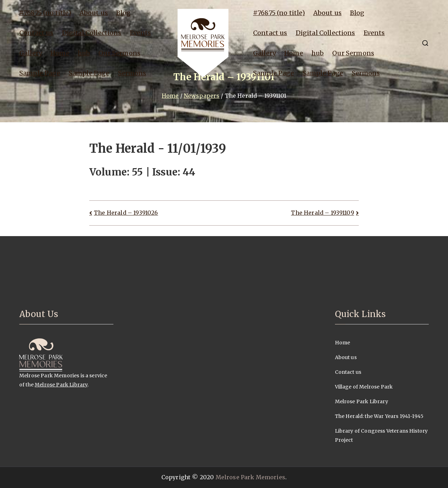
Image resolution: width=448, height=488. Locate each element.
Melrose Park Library (61, 385)
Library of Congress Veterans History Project (381, 435)
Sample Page (40, 73)
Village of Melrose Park (364, 387)
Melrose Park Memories (250, 477)
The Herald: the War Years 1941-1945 (379, 416)
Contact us (36, 33)
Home (60, 53)
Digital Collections (92, 33)
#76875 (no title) (45, 13)
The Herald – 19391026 (126, 213)
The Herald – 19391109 (322, 213)
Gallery (31, 53)
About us (94, 13)
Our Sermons (119, 53)
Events (141, 33)
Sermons (132, 73)
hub (84, 53)
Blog (124, 13)
